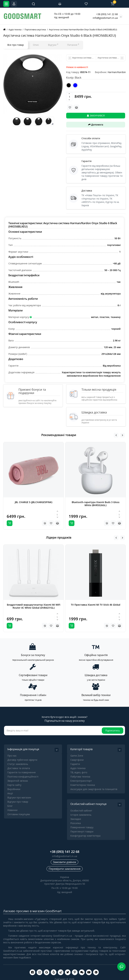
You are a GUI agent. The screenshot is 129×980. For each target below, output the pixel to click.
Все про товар (16, 45)
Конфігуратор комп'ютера (85, 836)
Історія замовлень (81, 815)
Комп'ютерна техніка (83, 785)
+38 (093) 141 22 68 (107, 14)
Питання (73, 45)
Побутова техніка (80, 777)
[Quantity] (70, 97)
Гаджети (75, 764)
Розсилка (76, 823)
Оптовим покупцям (19, 814)
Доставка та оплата (19, 768)
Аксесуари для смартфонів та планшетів (94, 789)
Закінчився (96, 116)
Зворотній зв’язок (18, 781)
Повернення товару (82, 827)
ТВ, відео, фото (79, 772)
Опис (36, 45)
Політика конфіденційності (23, 777)
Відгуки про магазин (19, 797)
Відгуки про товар (18, 802)
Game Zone (77, 756)
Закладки (76, 819)
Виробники (14, 789)
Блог (10, 806)
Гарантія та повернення (21, 772)
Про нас (12, 756)
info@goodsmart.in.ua (105, 18)
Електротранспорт (81, 781)
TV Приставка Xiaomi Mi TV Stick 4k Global (96, 605)
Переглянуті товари (82, 831)
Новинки (12, 810)
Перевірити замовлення (65, 869)
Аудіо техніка (78, 768)
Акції (10, 793)
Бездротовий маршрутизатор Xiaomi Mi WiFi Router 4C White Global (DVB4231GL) (34, 606)
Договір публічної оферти (22, 760)
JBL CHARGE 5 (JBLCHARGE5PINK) (34, 502)
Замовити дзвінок (64, 862)
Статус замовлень (18, 764)
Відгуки (53, 45)
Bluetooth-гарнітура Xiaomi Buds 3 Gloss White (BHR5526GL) (96, 504)
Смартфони (77, 760)
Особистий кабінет (81, 811)
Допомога (96, 125)
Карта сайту (14, 785)
